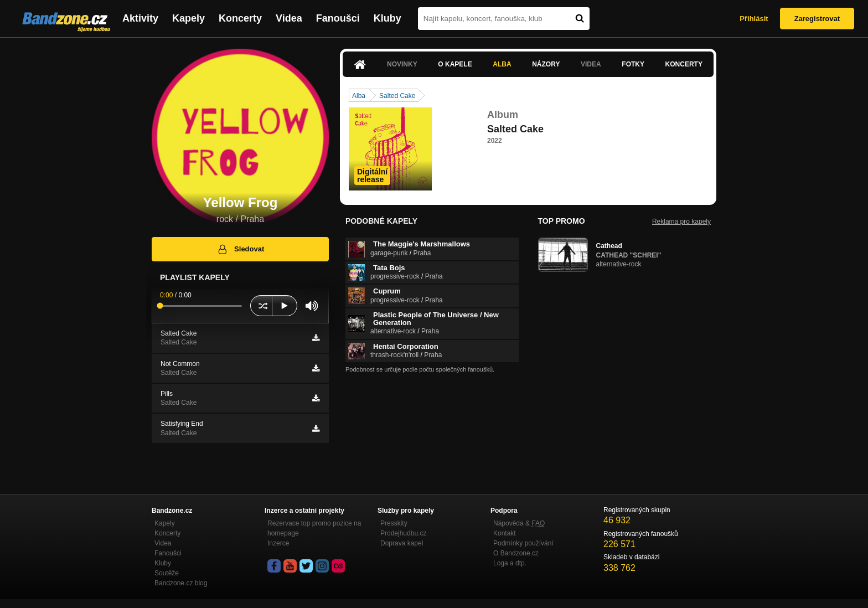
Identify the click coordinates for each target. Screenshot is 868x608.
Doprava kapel (402, 543)
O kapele (455, 64)
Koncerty (240, 18)
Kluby (387, 18)
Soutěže (167, 573)
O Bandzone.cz (516, 553)
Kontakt (505, 533)
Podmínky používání (523, 543)
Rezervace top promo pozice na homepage (314, 528)
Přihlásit (754, 19)
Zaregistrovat (817, 19)
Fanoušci (338, 18)
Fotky (633, 64)
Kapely (188, 18)
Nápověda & (519, 523)
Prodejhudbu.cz (403, 533)
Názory (546, 64)
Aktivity (140, 18)
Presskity (394, 523)
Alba (502, 64)
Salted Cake (397, 96)
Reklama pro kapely (681, 221)
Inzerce (278, 543)
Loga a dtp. (510, 563)
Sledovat (241, 249)
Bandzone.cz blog (181, 583)
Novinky (402, 64)
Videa (289, 18)
